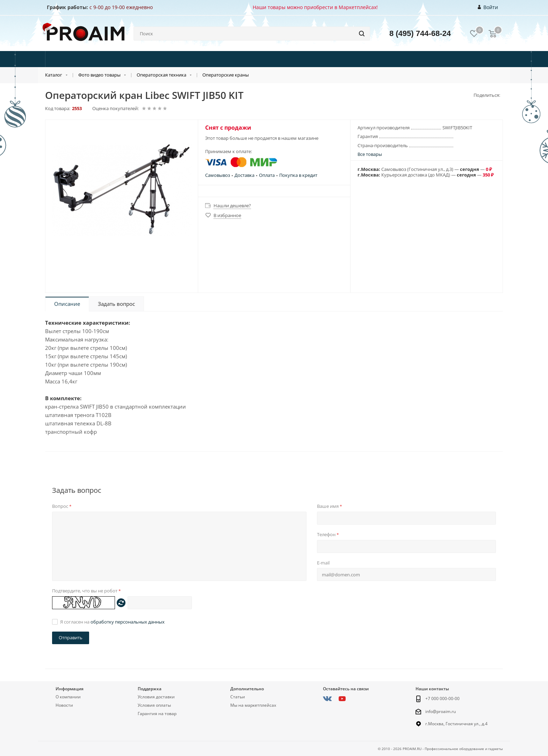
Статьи (238, 697)
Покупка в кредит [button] (298, 175)
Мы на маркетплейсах (253, 705)
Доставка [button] (244, 175)
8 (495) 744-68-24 (420, 33)
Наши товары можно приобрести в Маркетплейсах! (315, 7)
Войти (488, 7)
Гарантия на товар (157, 714)
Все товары (370, 154)
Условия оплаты (154, 705)
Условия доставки (156, 697)
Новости (64, 705)
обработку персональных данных (128, 622)
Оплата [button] (267, 175)
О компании (68, 697)
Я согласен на (112, 622)
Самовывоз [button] (218, 175)
